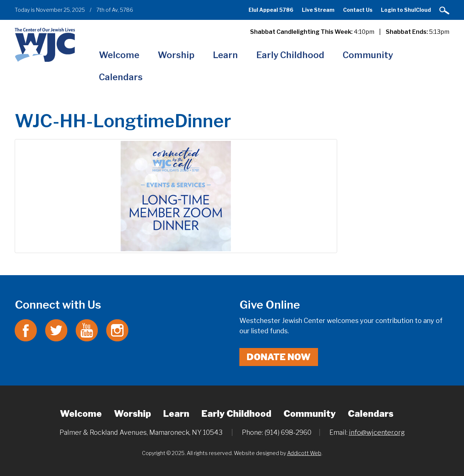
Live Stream (318, 10)
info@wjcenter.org (377, 432)
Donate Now (279, 357)
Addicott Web (304, 453)
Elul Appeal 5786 (271, 10)
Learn (225, 55)
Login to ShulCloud (406, 10)
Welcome (119, 55)
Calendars (121, 77)
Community (368, 55)
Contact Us (358, 10)
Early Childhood (290, 55)
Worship (176, 55)
